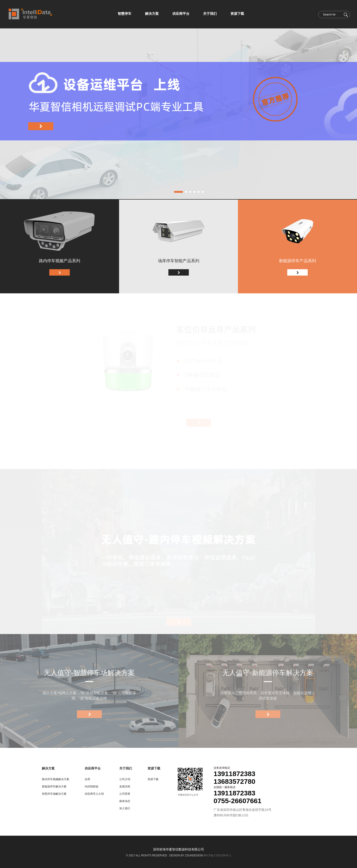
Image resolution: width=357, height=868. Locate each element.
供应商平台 (93, 768)
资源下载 (154, 768)
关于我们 (126, 768)
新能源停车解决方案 (54, 787)
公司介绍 (125, 779)
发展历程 (125, 787)
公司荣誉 (125, 794)
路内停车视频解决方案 (56, 779)
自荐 (87, 779)
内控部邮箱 (92, 787)
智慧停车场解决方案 (54, 794)
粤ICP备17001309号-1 (217, 855)
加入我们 (125, 808)
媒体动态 (125, 801)
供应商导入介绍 (94, 794)
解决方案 (48, 768)
